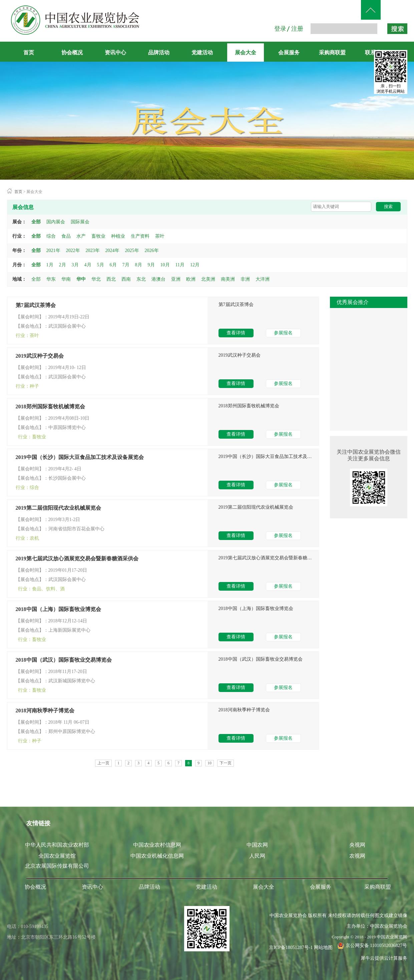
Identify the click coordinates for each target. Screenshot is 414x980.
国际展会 (80, 222)
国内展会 (56, 222)
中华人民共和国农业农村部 (57, 845)
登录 (280, 29)
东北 (141, 279)
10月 (165, 265)
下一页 (226, 763)
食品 (66, 236)
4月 (88, 265)
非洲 (245, 279)
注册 (297, 29)
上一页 (103, 763)
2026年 (152, 250)
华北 (96, 279)
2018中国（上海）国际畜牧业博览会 (58, 609)
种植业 (118, 236)
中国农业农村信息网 (157, 845)
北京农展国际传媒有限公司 (57, 866)
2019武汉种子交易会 (40, 356)
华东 (51, 279)
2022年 (73, 250)
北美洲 (208, 279)
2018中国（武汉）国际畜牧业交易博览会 (64, 660)
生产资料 (140, 236)
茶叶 (160, 236)
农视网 (357, 856)
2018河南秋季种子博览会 (45, 710)
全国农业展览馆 (57, 856)
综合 (51, 236)
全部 (36, 222)
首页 (29, 52)
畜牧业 (98, 236)
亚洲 (176, 279)
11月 (180, 265)
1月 (50, 265)
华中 (81, 279)
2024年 (112, 250)
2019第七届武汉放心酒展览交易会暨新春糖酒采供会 (77, 558)
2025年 (132, 250)
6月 (113, 265)
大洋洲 (263, 279)
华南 (66, 279)
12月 (195, 265)
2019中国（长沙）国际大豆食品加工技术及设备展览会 (80, 457)
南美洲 (228, 279)
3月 (75, 265)
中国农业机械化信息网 (157, 856)
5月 (101, 265)
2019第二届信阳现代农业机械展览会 (58, 508)
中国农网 (257, 845)
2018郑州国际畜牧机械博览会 (50, 406)
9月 (151, 265)
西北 (111, 279)
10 (210, 763)
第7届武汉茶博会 (36, 305)
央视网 (357, 845)
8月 (139, 265)
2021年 (53, 250)
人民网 (257, 856)
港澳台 (158, 279)
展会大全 (34, 192)
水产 (81, 236)
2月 (63, 265)
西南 (126, 279)
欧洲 (191, 279)
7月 (126, 265)
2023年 (93, 250)
